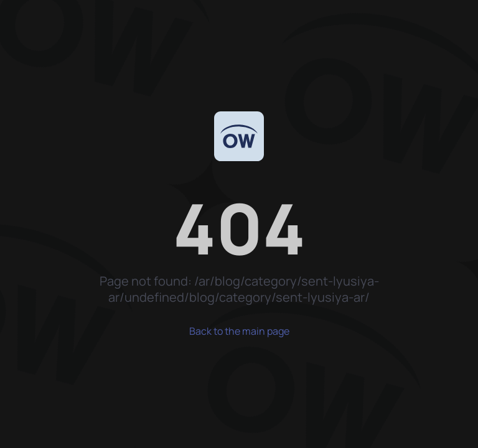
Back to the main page (239, 331)
